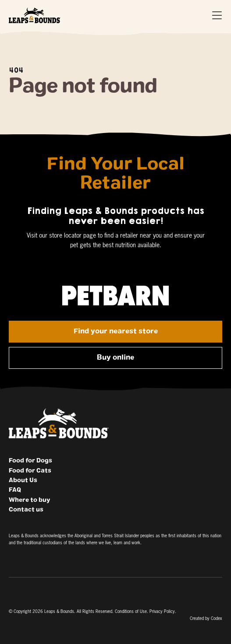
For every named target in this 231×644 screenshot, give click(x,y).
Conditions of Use (131, 612)
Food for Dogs (30, 461)
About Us (23, 480)
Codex (217, 619)
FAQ (15, 490)
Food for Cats (30, 471)
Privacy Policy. (163, 612)
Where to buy (29, 500)
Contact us (26, 510)
